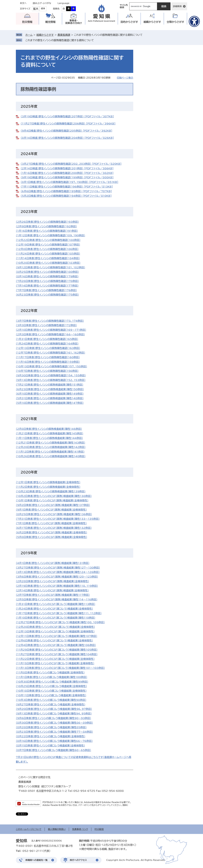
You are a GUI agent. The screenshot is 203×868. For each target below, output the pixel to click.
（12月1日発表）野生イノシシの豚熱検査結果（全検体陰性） (48, 482)
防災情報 (27, 22)
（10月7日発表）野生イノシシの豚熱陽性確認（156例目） (47, 371)
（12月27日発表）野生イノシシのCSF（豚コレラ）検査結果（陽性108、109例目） (60, 622)
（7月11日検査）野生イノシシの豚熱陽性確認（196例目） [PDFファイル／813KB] (67, 187)
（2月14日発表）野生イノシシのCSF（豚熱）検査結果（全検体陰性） (52, 590)
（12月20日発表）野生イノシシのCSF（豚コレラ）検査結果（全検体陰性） (55, 627)
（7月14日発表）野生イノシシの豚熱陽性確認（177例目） (47, 286)
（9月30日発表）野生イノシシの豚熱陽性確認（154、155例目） (51, 375)
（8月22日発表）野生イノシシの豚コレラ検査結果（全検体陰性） (51, 736)
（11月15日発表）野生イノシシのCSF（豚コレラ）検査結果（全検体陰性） (55, 663)
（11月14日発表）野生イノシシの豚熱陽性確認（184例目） (48, 258)
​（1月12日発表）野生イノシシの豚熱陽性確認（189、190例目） (51, 235)
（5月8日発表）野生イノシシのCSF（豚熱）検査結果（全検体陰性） (51, 537)
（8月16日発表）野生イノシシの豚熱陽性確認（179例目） (47, 276)
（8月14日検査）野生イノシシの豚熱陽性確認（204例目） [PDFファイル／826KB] (67, 138)
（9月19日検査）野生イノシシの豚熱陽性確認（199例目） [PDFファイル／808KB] (67, 177)
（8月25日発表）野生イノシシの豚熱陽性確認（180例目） (47, 272)
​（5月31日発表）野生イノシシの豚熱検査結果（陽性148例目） (50, 398)
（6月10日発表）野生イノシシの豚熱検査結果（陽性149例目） (50, 394)
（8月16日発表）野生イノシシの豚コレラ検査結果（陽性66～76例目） (54, 741)
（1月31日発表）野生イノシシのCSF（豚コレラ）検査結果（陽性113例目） (56, 604)
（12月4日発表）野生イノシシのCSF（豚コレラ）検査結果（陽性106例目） (56, 645)
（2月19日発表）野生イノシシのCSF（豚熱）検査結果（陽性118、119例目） (57, 586)
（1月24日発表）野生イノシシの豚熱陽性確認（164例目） (47, 344)
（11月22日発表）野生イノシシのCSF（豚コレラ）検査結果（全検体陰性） (55, 659)
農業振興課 (64, 35)
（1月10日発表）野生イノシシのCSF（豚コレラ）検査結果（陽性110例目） (56, 618)
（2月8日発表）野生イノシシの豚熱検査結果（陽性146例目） (49, 429)
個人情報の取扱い (57, 829)
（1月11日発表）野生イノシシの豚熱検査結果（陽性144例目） (49, 438)
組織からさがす (45, 35)
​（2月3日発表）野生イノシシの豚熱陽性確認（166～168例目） (50, 334)
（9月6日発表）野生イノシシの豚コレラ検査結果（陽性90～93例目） (53, 718)
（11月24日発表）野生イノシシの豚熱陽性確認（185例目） (48, 254)
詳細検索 (177, 6)
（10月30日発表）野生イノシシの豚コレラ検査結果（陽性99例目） (52, 682)
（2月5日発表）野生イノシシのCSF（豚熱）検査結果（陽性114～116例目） (57, 599)
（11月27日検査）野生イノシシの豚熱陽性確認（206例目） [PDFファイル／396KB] (68, 124)
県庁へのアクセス (78, 860)
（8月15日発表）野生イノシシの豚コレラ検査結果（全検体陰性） (50, 746)
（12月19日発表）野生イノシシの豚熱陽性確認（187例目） (48, 245)
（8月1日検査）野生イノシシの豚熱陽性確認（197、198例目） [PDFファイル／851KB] (69, 182)
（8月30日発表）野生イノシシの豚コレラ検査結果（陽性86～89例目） (54, 723)
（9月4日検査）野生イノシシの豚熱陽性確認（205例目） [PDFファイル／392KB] (66, 131)
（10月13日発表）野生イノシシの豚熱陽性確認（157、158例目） (51, 366)
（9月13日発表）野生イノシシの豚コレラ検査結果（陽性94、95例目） (54, 714)
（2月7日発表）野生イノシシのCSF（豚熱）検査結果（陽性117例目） (53, 595)
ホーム (29, 35)
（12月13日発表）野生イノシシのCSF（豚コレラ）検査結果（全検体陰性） (55, 631)
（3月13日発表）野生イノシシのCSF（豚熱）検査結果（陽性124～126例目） (58, 572)
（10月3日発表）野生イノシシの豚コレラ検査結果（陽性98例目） (51, 700)
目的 (129, 22)
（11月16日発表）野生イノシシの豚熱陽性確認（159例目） (48, 362)
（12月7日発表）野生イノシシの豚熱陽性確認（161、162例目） (51, 353)
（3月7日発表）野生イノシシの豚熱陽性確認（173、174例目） (50, 321)
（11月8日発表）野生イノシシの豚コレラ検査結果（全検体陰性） (50, 673)
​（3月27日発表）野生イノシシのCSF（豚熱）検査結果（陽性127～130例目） (58, 568)
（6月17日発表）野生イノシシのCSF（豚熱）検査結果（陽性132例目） (54, 528)
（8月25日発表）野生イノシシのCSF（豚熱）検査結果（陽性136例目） (54, 514)
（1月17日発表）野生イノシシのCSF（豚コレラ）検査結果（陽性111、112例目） (59, 613)
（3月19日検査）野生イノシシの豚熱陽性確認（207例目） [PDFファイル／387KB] (67, 116)
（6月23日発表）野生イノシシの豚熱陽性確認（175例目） (47, 295)
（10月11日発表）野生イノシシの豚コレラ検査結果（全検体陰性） (51, 695)
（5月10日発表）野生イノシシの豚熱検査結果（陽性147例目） (50, 403)
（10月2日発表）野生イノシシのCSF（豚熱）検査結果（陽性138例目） (54, 496)
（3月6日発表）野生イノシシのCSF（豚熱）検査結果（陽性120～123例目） (57, 577)
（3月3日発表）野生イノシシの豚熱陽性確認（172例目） (46, 325)
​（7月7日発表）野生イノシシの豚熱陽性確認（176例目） (46, 290)
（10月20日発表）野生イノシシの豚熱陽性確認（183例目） (48, 263)
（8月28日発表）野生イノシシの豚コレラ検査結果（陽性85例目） (51, 727)
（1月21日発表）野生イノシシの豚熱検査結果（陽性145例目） (50, 433)
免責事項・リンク (80, 829)
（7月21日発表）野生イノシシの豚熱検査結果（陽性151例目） (50, 385)
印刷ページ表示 (125, 78)
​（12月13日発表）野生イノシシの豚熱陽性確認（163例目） (48, 348)
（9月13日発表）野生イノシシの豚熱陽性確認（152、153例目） (51, 380)
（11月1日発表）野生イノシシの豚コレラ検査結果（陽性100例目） (52, 677)
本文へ (23, 3)
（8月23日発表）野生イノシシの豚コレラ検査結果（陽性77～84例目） (54, 732)
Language (64, 3)
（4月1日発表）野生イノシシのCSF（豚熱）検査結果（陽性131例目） (53, 563)
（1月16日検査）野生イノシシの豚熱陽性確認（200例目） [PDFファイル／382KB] (67, 173)
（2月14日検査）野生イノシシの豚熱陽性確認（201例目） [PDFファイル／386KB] (67, 168)
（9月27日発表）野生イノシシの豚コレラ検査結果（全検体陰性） (51, 705)
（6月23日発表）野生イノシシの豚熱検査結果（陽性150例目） (50, 389)
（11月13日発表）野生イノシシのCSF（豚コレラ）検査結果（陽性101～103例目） (60, 668)
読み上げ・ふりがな (42, 3)
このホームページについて (29, 829)
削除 (96, 40)
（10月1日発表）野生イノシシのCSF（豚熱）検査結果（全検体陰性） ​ (52, 500)
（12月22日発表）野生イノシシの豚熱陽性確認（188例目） (48, 240)
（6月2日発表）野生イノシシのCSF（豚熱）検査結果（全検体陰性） (51, 532)
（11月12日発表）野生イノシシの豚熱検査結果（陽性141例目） (50, 452)
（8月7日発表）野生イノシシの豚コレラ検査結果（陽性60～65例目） (53, 750)
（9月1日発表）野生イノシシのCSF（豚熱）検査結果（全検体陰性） (51, 510)
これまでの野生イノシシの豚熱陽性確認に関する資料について (60, 40)
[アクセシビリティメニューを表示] (194, 21)
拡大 (36, 9)
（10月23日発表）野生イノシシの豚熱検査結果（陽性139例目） (51, 491)
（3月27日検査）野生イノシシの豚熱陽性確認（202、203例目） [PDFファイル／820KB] (71, 164)
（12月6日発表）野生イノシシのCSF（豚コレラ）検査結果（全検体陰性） (54, 641)
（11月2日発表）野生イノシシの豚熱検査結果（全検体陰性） (48, 487)
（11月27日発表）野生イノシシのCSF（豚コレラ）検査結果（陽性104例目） (57, 654)
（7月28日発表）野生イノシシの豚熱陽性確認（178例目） (47, 281)
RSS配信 (99, 829)
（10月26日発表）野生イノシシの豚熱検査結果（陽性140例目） (51, 456)
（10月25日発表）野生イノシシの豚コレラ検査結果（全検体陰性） (51, 686)
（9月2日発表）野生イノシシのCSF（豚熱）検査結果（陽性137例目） (53, 505)
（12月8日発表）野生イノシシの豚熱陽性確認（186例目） (47, 249)
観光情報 (50, 22)
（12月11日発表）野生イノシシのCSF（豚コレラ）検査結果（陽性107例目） (57, 636)
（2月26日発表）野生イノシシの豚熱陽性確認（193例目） (47, 222)
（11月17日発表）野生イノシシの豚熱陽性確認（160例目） (48, 357)
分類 (175, 22)
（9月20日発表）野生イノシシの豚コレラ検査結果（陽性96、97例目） (54, 709)
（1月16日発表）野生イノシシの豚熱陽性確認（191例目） (47, 231)
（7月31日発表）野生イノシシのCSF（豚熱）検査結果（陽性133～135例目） (58, 519)
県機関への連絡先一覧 (36, 860)
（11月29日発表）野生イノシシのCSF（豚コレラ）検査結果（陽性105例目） (57, 650)
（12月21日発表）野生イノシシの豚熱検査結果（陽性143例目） (51, 443)
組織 (152, 22)
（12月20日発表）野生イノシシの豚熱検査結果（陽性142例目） (51, 447)
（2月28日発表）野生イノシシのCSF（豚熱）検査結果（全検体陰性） (52, 581)
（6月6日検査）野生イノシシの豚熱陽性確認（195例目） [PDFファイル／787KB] (66, 191)
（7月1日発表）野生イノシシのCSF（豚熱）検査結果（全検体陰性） (51, 523)
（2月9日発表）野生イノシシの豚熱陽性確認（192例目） (46, 226)
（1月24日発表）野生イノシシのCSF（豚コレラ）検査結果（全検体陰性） (54, 609)
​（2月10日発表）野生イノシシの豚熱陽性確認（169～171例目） (51, 330)
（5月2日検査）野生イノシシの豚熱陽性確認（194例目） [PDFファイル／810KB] (66, 196)
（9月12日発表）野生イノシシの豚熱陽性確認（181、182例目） (51, 267)
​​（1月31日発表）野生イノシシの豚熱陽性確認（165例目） (47, 339)
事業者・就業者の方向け (74, 22)
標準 (43, 9)
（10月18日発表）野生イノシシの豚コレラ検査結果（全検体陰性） (51, 691)
